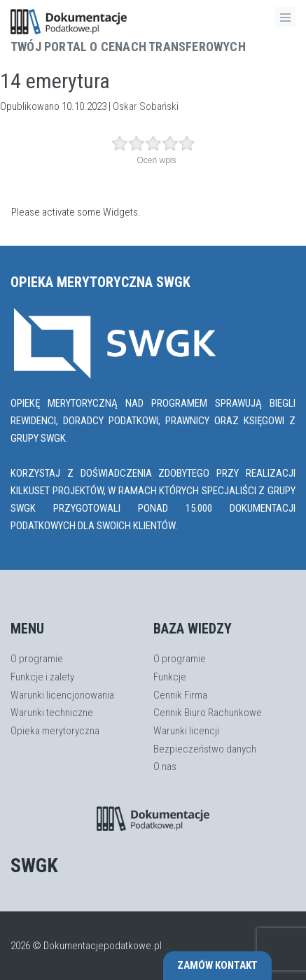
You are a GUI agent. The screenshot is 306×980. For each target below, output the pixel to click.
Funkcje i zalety (42, 677)
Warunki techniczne (52, 713)
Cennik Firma (180, 695)
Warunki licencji (186, 731)
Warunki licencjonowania (62, 695)
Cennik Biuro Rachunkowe (208, 713)
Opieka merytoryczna (55, 731)
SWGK (34, 866)
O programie (37, 659)
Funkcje (170, 677)
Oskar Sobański (146, 106)
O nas (165, 766)
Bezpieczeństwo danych (205, 749)
